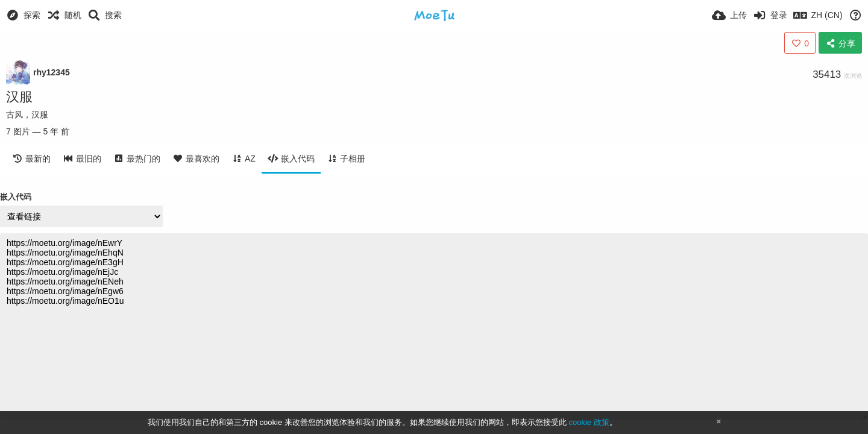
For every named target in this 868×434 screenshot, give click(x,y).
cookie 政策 (589, 422)
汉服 (19, 97)
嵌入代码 (16, 197)
